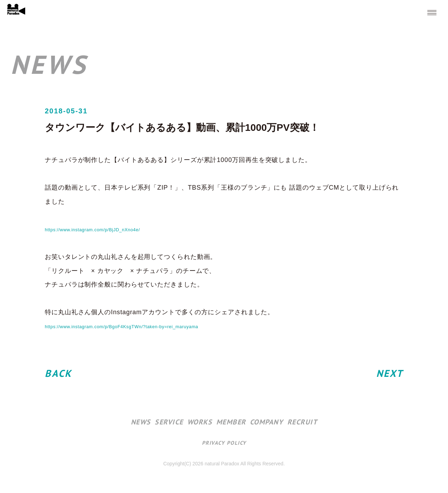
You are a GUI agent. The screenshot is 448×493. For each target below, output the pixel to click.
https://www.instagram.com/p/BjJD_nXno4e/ (112, 229)
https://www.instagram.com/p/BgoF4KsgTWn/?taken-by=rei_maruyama (154, 326)
